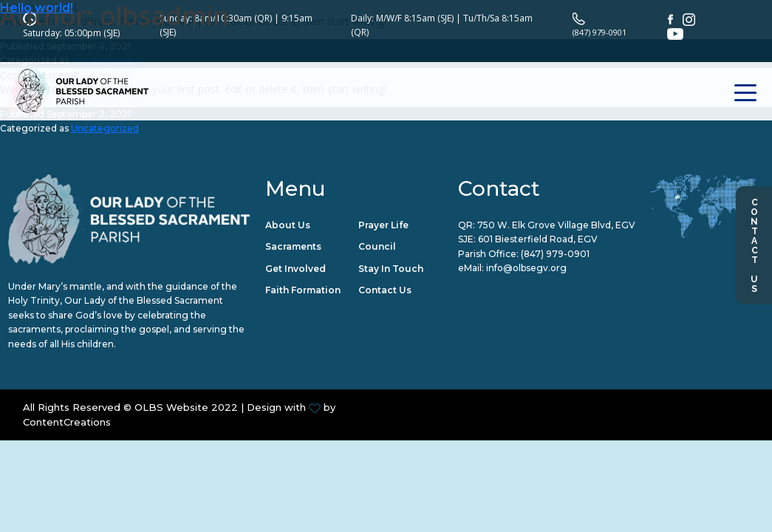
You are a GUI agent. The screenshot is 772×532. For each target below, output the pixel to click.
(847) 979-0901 (555, 255)
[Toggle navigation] (746, 73)
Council (377, 248)
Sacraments (293, 248)
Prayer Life (383, 226)
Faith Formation (303, 291)
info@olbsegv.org (526, 269)
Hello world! (37, 8)
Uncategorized (105, 129)
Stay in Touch (391, 269)
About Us (288, 226)
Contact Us (754, 245)
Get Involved (296, 269)
